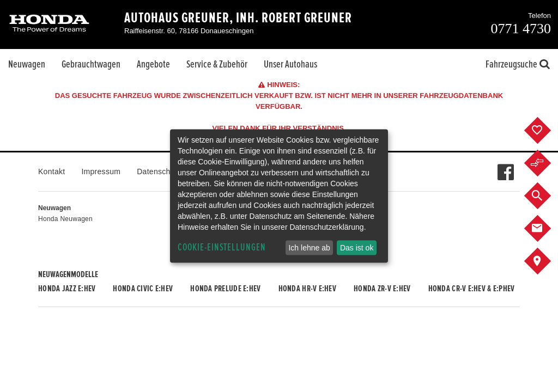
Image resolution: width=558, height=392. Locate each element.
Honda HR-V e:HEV (307, 289)
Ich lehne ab (309, 248)
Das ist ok (357, 248)
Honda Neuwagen (65, 219)
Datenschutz (159, 171)
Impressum (101, 171)
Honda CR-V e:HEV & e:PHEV (472, 289)
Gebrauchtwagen (91, 64)
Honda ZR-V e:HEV (382, 289)
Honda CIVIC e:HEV (143, 289)
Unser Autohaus (290, 64)
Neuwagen (27, 64)
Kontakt (51, 171)
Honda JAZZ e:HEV (67, 289)
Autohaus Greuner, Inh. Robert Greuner (238, 18)
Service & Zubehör (217, 64)
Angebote (153, 64)
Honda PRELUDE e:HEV (225, 289)
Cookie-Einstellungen (222, 247)
